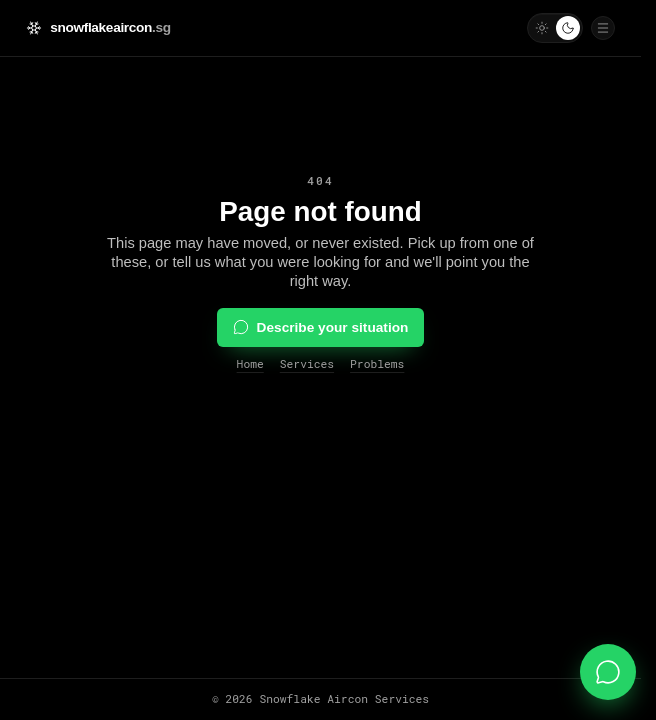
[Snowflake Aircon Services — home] (98, 27)
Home (250, 363)
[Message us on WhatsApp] (608, 672)
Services (307, 363)
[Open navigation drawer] (603, 28)
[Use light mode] (542, 28)
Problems (377, 363)
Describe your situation (321, 327)
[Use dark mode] (568, 28)
